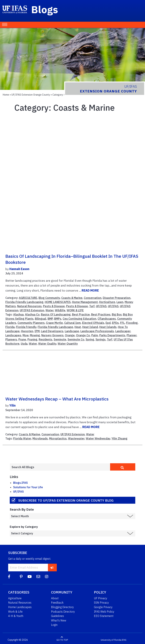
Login (54, 625)
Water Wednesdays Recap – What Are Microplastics (57, 399)
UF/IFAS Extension (32, 310)
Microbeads (40, 438)
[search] (123, 467)
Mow (26, 335)
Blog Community (49, 298)
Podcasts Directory (63, 612)
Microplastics (58, 438)
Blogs (45, 9)
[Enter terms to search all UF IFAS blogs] (60, 467)
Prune (22, 339)
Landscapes (13, 335)
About (55, 598)
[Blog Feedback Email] (38, 577)
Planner (132, 335)
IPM (37, 331)
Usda (24, 344)
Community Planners (31, 323)
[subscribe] (52, 567)
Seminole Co (76, 339)
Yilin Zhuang (119, 438)
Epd (108, 323)
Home (6, 95)
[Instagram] (47, 577)
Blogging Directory (62, 607)
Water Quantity (68, 344)
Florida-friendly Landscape (55, 327)
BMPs (58, 319)
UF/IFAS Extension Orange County (31, 95)
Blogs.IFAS (20, 483)
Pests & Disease (54, 306)
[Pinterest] (21, 577)
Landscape (72, 331)
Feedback (57, 603)
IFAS (124, 640)
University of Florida (111, 640)
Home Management (85, 302)
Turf (92, 306)
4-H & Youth (16, 616)
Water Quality (47, 344)
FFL (122, 323)
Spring (90, 339)
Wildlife (60, 310)
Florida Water (22, 438)
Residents (45, 339)
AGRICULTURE (28, 298)
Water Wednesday (98, 438)
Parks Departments (112, 335)
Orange (70, 335)
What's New (59, 620)
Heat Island (90, 327)
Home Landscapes (20, 607)
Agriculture (15, 598)
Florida (10, 327)
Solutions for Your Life (28, 487)
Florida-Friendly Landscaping (24, 302)
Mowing (35, 335)
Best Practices (101, 314)
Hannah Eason (19, 269)
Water (49, 310)
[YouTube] (30, 577)
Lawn (120, 302)
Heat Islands (108, 327)
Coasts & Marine (72, 298)
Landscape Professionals (97, 331)
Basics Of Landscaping (56, 314)
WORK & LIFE (75, 310)
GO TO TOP (62, 640)
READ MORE (90, 290)
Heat (78, 327)
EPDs (115, 323)
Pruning (32, 339)
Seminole (60, 339)
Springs (101, 339)
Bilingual (41, 319)
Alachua (18, 314)
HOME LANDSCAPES (58, 302)
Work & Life (15, 612)
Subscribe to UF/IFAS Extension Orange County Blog (66, 500)
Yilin (13, 405)
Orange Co (83, 335)
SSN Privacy (101, 603)
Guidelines (57, 616)
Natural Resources (29, 306)
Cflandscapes (107, 319)
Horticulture (107, 302)
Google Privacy (103, 607)
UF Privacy (101, 598)
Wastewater (76, 438)
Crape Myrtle (54, 323)
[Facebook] (9, 577)
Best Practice (81, 314)
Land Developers (52, 331)
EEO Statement (104, 616)
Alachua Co (32, 314)
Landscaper (123, 331)
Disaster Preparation (117, 298)
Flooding (132, 323)
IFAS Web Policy (104, 612)
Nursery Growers (52, 335)
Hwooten (27, 331)
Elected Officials (93, 323)
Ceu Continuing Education (79, 319)
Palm (95, 335)
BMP (50, 319)
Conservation (93, 298)
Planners (11, 339)
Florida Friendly (26, 327)
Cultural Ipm (72, 323)
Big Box (117, 314)
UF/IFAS (101, 306)
